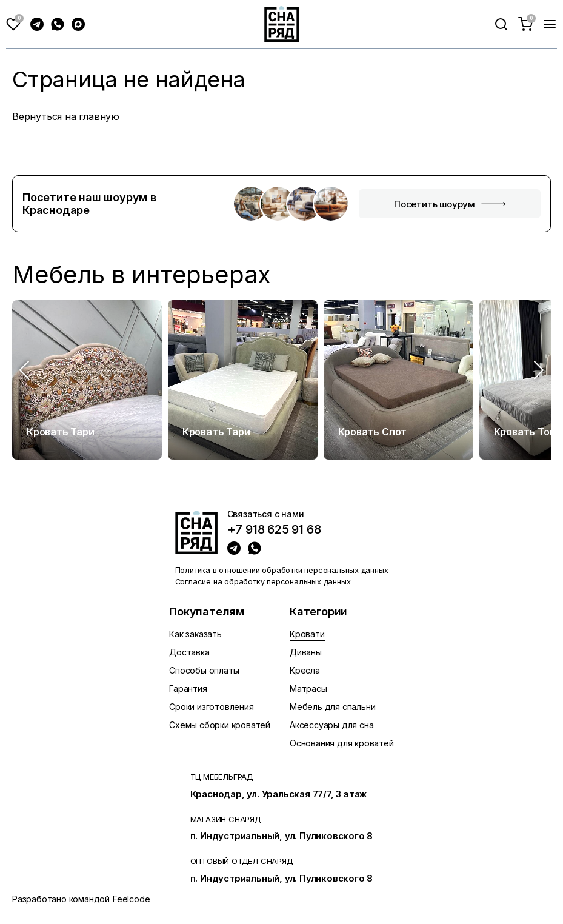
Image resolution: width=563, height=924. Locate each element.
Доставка (189, 652)
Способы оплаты (204, 670)
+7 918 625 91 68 (274, 530)
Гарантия (188, 688)
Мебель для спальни (332, 707)
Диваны (306, 652)
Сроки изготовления (211, 707)
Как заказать (195, 634)
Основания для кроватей (342, 743)
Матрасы (308, 688)
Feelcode (131, 899)
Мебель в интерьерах (142, 275)
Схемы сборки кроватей (220, 725)
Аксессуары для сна (331, 725)
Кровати (307, 634)
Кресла (305, 670)
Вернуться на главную (66, 116)
